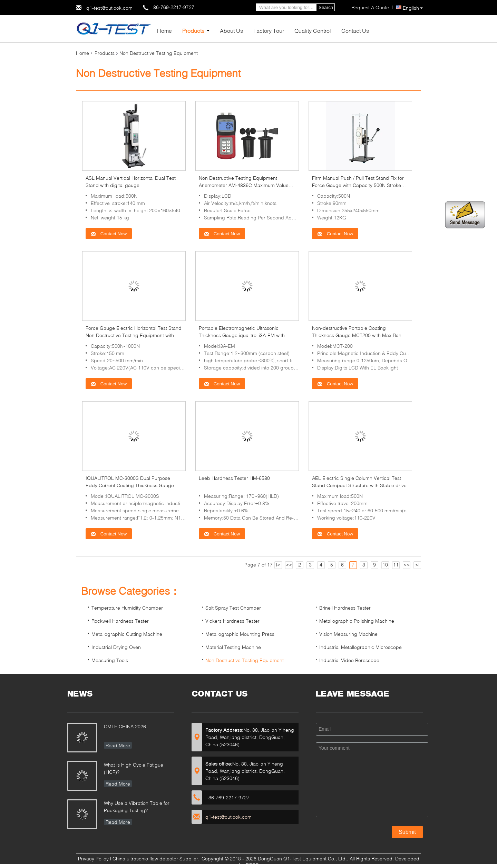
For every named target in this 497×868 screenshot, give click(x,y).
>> (407, 565)
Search (326, 7)
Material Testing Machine (233, 647)
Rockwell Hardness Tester (120, 621)
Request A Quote (370, 7)
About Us (231, 31)
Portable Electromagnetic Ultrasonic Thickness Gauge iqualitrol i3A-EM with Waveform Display (242, 335)
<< (289, 565)
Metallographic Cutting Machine (127, 634)
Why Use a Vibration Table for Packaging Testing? (137, 807)
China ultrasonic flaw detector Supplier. (157, 859)
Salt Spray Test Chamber (233, 608)
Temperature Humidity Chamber (127, 608)
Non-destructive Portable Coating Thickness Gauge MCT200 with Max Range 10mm (360, 335)
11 (396, 565)
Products (193, 31)
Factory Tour (269, 31)
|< (278, 565)
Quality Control (313, 31)
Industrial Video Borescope (349, 660)
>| (417, 565)
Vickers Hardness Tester (232, 621)
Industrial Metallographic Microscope (360, 647)
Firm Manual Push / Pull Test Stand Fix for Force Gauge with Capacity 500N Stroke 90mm (358, 185)
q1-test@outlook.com (109, 8)
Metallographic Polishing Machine (357, 621)
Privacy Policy (93, 859)
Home (164, 31)
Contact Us (355, 31)
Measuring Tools (110, 660)
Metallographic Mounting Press (240, 634)
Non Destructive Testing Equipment (245, 660)
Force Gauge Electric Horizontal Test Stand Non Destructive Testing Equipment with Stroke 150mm (134, 335)
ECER (252, 865)
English (413, 8)
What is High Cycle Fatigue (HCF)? (134, 768)
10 (385, 565)
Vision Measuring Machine (348, 634)
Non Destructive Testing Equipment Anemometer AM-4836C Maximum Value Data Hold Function (244, 185)
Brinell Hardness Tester (345, 608)
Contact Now (109, 234)
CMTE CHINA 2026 (125, 726)
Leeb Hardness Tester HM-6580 (234, 478)
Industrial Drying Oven (116, 647)
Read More (118, 745)
